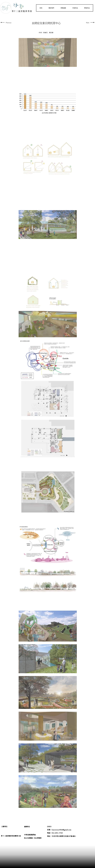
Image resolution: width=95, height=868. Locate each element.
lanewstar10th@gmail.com (62, 830)
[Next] (87, 23)
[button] (51, 8)
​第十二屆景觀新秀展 (22, 11)
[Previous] (9, 23)
